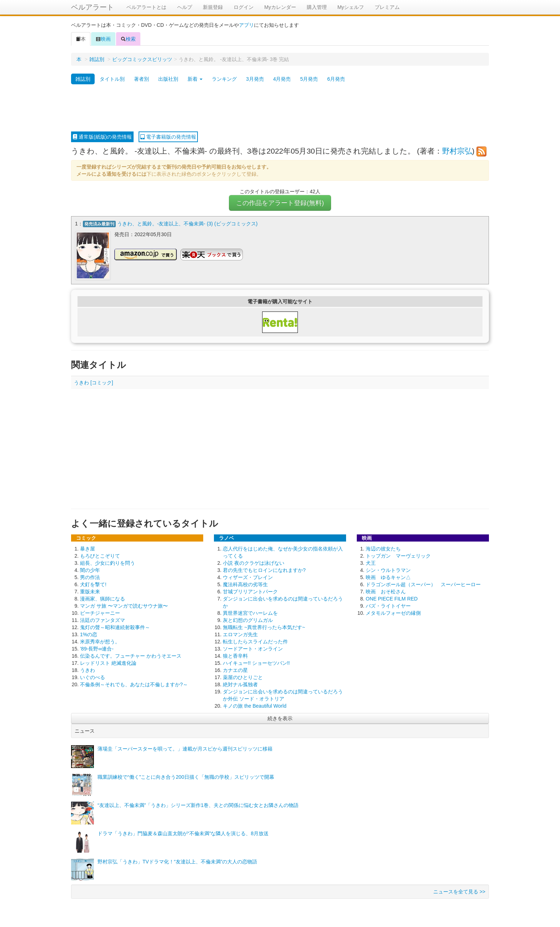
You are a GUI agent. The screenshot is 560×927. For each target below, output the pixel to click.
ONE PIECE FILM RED (392, 598)
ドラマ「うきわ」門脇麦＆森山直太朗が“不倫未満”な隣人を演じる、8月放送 (183, 833)
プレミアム (387, 7)
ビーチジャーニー (100, 613)
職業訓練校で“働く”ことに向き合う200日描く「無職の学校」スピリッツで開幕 (186, 777)
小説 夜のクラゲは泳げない (254, 563)
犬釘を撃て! (93, 584)
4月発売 (282, 79)
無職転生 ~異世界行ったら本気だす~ (264, 627)
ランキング (224, 79)
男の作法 (90, 577)
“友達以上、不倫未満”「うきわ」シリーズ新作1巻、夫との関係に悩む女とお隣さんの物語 (198, 805)
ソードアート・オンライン (253, 648)
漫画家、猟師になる (102, 598)
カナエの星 (235, 670)
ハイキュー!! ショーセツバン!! (256, 663)
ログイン (244, 7)
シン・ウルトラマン (388, 570)
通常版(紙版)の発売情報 (102, 137)
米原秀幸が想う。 (100, 641)
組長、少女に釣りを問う (107, 563)
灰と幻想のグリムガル (248, 620)
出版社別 (168, 79)
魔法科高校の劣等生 (245, 584)
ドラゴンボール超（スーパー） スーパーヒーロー (423, 584)
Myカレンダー (280, 7)
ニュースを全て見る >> (459, 891)
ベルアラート (92, 7)
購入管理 (317, 7)
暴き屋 (87, 548)
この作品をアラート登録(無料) (280, 203)
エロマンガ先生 (240, 634)
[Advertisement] (280, 108)
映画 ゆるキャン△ (388, 577)
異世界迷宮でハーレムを (250, 613)
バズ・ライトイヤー (388, 605)
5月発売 (309, 79)
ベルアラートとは (146, 7)
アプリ (246, 25)
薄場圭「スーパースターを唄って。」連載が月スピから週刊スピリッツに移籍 (185, 748)
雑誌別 (97, 59)
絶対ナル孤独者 (240, 684)
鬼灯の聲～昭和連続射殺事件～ (115, 627)
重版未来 (90, 591)
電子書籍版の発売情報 (168, 137)
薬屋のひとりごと (243, 677)
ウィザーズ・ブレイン (248, 577)
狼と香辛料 (235, 656)
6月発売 (336, 79)
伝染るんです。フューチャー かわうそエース (131, 656)
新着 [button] (195, 79)
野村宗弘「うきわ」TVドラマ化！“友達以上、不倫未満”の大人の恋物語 (177, 861)
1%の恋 (89, 634)
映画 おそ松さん (386, 591)
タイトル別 (112, 79)
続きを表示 (280, 718)
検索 (128, 39)
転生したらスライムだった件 (255, 641)
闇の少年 (90, 570)
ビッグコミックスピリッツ (142, 59)
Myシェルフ (351, 7)
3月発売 (255, 79)
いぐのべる (92, 677)
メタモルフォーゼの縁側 (393, 613)
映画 (103, 39)
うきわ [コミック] (94, 382)
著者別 (141, 79)
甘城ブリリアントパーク (250, 591)
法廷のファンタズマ (102, 620)
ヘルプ (185, 7)
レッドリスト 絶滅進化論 (108, 663)
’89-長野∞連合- (97, 648)
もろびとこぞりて (100, 555)
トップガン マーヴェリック (398, 555)
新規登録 (213, 7)
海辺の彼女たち (383, 548)
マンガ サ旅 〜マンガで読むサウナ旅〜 (124, 605)
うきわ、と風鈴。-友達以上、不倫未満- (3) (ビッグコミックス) (187, 224)
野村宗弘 (457, 151)
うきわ (87, 670)
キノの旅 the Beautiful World (255, 706)
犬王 (371, 563)
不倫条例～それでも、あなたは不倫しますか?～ (134, 684)
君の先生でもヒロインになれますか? (264, 570)
